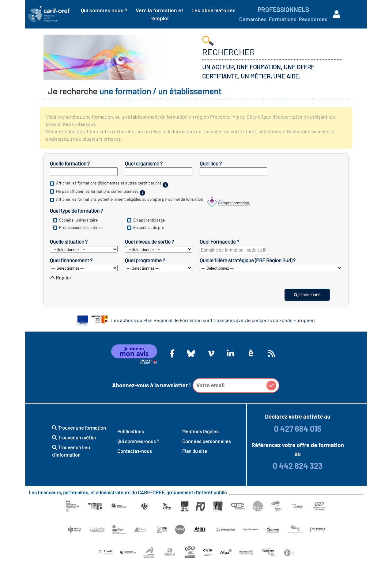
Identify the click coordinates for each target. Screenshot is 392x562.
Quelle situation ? (69, 241)
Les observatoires (213, 10)
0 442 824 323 (298, 466)
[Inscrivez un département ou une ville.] (234, 172)
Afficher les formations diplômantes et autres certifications (109, 183)
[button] (271, 385)
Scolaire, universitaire (78, 220)
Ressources (313, 19)
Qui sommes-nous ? (138, 441)
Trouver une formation (79, 428)
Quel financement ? (71, 260)
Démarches (253, 19)
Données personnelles (207, 441)
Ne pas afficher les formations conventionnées (97, 191)
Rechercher (307, 295)
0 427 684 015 (298, 429)
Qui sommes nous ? (104, 10)
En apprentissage (149, 220)
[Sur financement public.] (142, 193)
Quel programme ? (145, 260)
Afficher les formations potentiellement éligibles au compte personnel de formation (130, 199)
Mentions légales (200, 431)
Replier (61, 277)
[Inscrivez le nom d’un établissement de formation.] (159, 172)
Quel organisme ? (144, 163)
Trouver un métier (74, 437)
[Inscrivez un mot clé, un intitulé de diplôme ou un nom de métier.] (84, 172)
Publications (131, 431)
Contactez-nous (135, 451)
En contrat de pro (149, 227)
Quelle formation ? (70, 163)
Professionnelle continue (81, 227)
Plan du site (195, 451)
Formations (283, 19)
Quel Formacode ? (219, 241)
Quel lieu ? (211, 163)
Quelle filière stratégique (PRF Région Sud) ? (248, 260)
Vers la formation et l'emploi (160, 14)
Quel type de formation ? (76, 211)
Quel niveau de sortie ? (149, 241)
